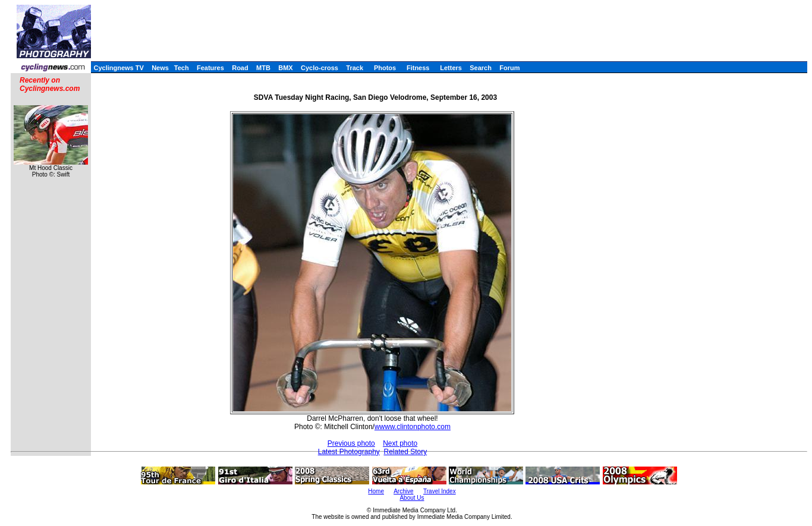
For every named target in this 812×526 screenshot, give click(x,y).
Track (355, 68)
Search (481, 68)
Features (210, 68)
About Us (412, 498)
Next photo (400, 443)
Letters (451, 68)
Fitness (418, 68)
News (160, 68)
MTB (263, 68)
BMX (285, 68)
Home (376, 491)
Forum (509, 68)
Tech (182, 68)
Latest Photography (349, 452)
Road (240, 68)
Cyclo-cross (320, 68)
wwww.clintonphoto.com (413, 427)
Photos (385, 68)
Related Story (405, 452)
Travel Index (440, 491)
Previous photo (351, 443)
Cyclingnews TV (118, 68)
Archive (403, 491)
